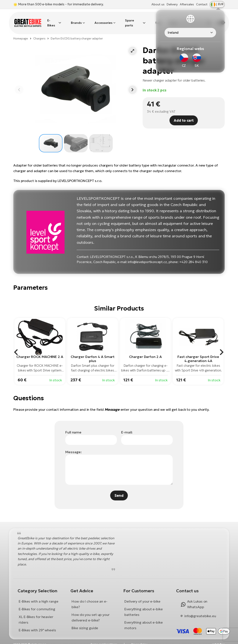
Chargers (39, 33)
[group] (40, 346)
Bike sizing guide (85, 623)
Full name (73, 427)
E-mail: (127, 427)
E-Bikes (51, 20)
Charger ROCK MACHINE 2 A (40, 352)
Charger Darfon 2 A (145, 352)
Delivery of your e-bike (142, 596)
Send (119, 490)
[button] (133, 46)
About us (158, 4)
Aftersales (187, 4)
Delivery (172, 4)
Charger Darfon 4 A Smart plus (93, 354)
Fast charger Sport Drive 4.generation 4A (198, 354)
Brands (76, 20)
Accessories (103, 20)
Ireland (173, 33)
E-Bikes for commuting (37, 604)
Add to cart (184, 115)
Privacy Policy (139, 639)
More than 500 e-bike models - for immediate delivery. (61, 4)
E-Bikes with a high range (39, 596)
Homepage (21, 33)
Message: (73, 447)
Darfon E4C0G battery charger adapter (77, 33)
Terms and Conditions (104, 639)
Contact (202, 4)
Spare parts (130, 20)
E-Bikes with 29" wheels (37, 625)
